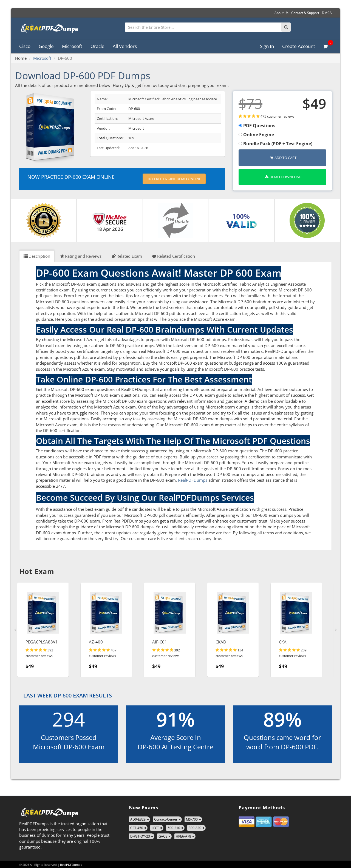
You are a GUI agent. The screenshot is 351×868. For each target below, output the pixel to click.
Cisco (25, 46)
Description (37, 256)
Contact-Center (166, 819)
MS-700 (192, 819)
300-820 (195, 828)
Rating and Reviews (81, 256)
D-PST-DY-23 (140, 836)
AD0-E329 (138, 819)
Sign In (267, 46)
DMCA (327, 13)
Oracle (97, 46)
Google (46, 46)
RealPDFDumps (193, 480)
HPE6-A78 (183, 836)
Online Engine (256, 135)
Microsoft (72, 46)
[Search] (286, 27)
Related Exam (127, 256)
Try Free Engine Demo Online (174, 179)
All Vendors (125, 46)
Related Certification (174, 256)
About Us (281, 13)
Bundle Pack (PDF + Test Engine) (275, 144)
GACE (163, 836)
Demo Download (283, 177)
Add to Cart (283, 158)
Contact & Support (305, 13)
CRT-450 (137, 828)
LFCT (155, 828)
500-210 (174, 828)
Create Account (299, 46)
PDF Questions (257, 126)
